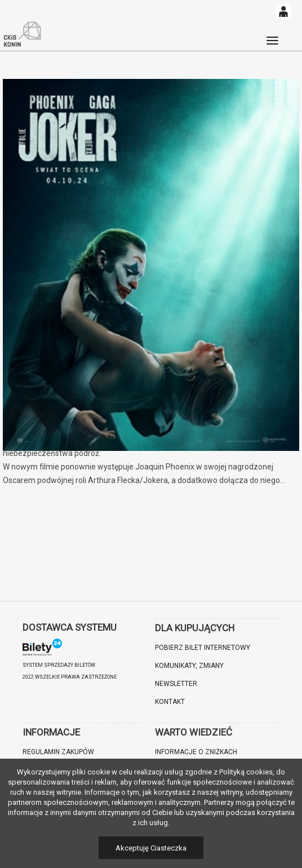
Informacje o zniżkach (196, 752)
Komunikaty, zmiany (189, 666)
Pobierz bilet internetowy (203, 648)
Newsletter (176, 684)
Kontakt (170, 702)
